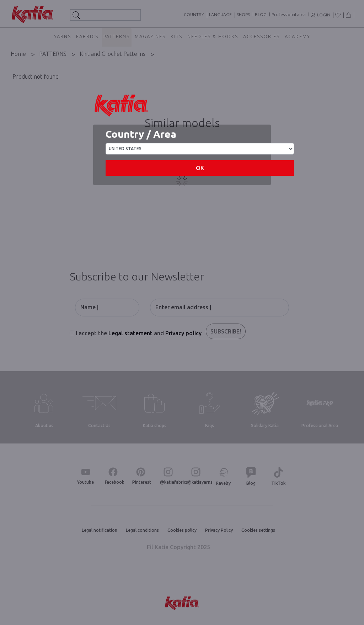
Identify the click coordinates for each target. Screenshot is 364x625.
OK (200, 168)
